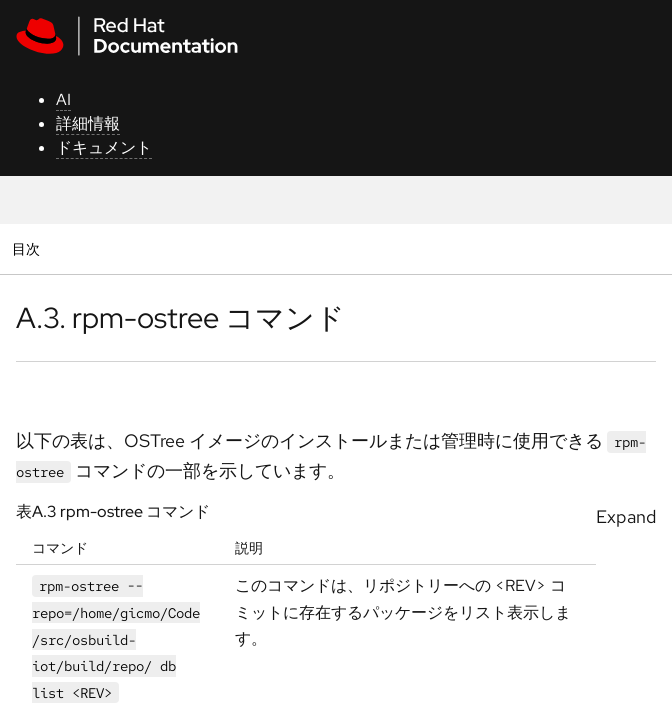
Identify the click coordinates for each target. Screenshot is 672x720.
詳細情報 (88, 123)
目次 (28, 248)
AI (63, 99)
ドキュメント (104, 147)
